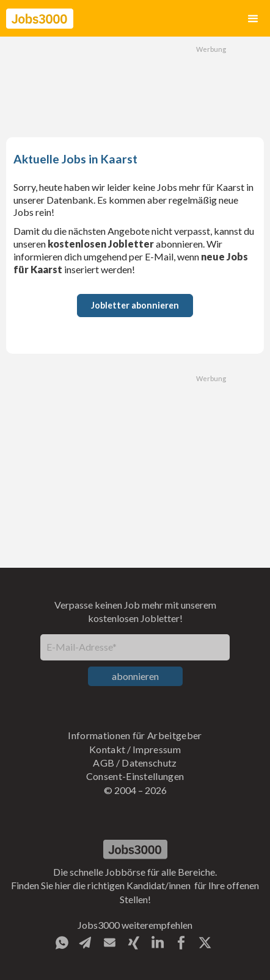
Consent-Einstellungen (135, 776)
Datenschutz (149, 763)
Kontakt (107, 749)
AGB (104, 763)
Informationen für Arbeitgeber (135, 735)
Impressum (157, 749)
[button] (253, 19)
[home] (40, 19)
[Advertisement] (135, 85)
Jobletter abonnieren (135, 305)
